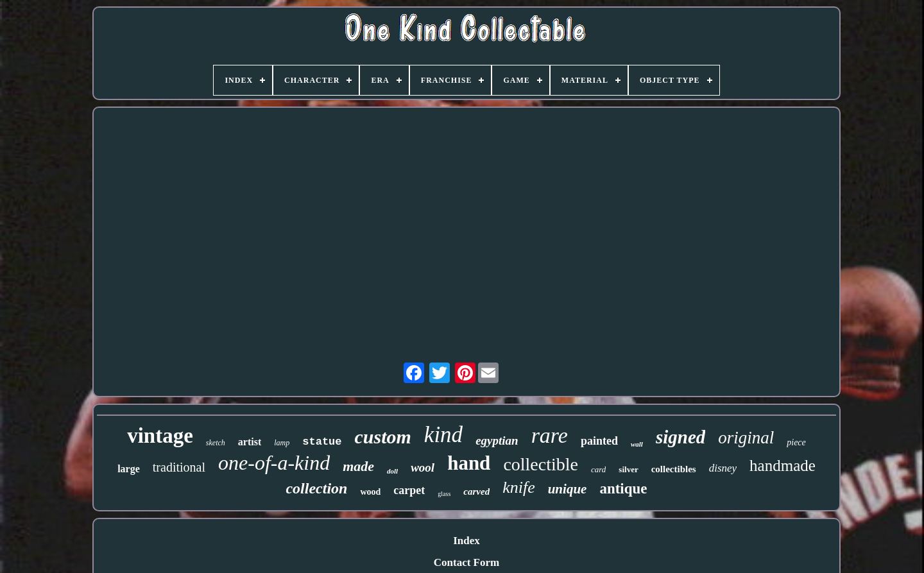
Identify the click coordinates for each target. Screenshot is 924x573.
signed (680, 437)
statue (322, 442)
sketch (216, 443)
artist (250, 442)
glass (444, 494)
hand (469, 463)
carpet (409, 490)
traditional (179, 467)
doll (392, 471)
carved (476, 492)
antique (623, 489)
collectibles (674, 469)
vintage (160, 436)
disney (723, 468)
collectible (541, 464)
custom (383, 437)
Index (466, 541)
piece (796, 442)
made (358, 466)
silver (628, 469)
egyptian (497, 440)
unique (568, 489)
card (598, 469)
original (746, 438)
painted (599, 441)
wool (423, 467)
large (129, 469)
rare (550, 435)
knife (519, 487)
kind (443, 435)
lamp (282, 443)
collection (316, 488)
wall (637, 444)
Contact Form (466, 562)
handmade (783, 466)
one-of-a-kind (274, 463)
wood (370, 492)
